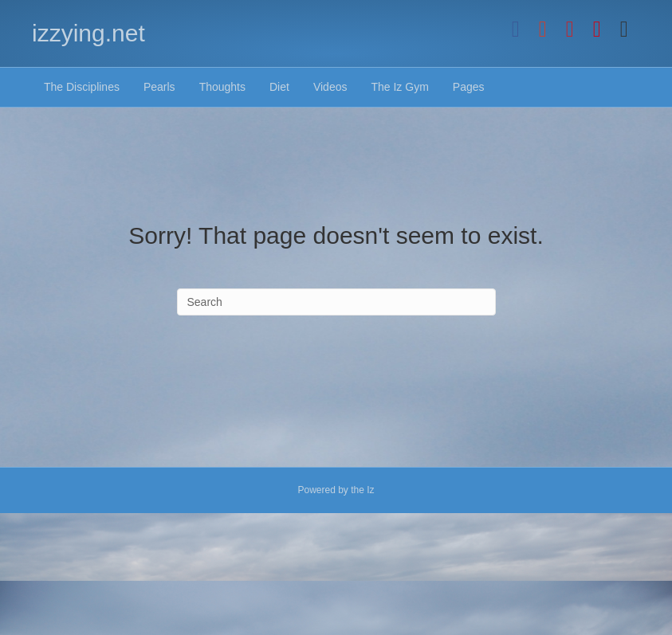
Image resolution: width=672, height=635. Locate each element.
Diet (279, 87)
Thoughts (222, 87)
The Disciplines (82, 87)
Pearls (159, 87)
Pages (469, 87)
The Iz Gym (399, 87)
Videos (330, 87)
